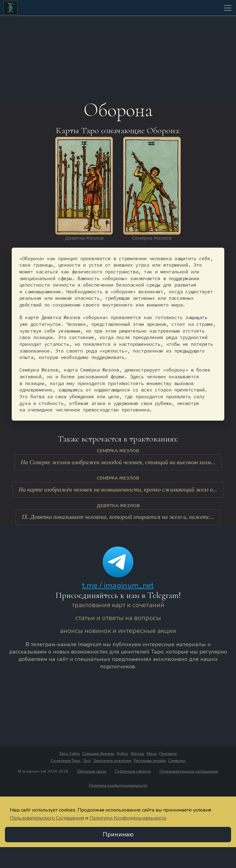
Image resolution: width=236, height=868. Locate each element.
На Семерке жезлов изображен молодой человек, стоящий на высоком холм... (118, 463)
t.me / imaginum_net (118, 586)
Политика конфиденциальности (118, 786)
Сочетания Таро (66, 761)
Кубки (122, 754)
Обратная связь (92, 772)
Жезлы (137, 754)
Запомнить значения (112, 761)
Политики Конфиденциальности (128, 818)
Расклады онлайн (150, 761)
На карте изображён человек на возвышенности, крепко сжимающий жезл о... (118, 490)
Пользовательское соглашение (189, 772)
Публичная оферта (133, 772)
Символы (177, 761)
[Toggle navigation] (228, 8)
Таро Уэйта (69, 754)
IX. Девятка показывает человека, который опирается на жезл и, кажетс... (118, 517)
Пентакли (168, 754)
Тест (87, 761)
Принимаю (118, 835)
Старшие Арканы (98, 754)
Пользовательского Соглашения (47, 818)
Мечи (152, 754)
